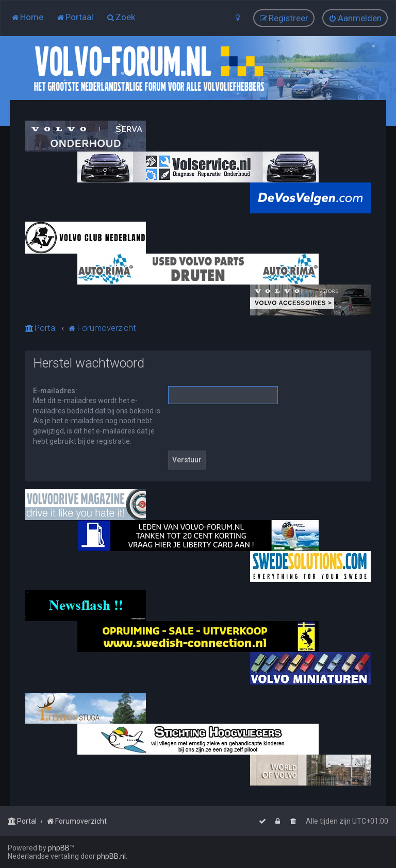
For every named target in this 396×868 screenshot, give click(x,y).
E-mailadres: (55, 391)
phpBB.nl (111, 856)
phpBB (59, 848)
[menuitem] (27, 17)
